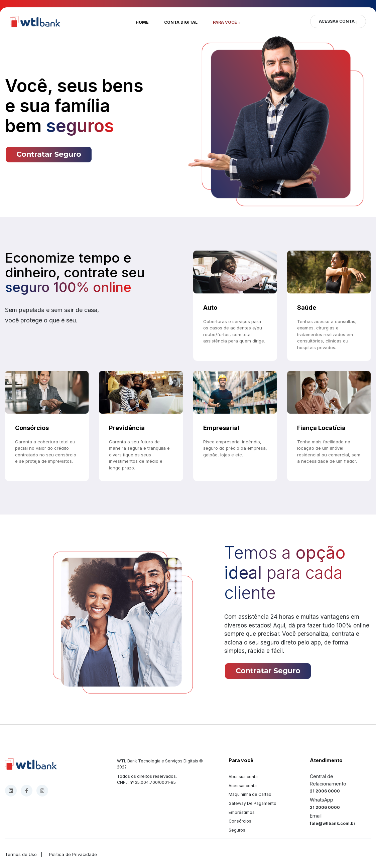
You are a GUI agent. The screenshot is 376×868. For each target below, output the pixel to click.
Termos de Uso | (25, 854)
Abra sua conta (243, 777)
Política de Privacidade (72, 854)
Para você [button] (225, 22)
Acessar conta (243, 786)
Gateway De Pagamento (253, 803)
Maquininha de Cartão (250, 794)
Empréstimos (242, 812)
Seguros (237, 830)
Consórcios (240, 821)
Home (142, 22)
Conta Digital (181, 22)
